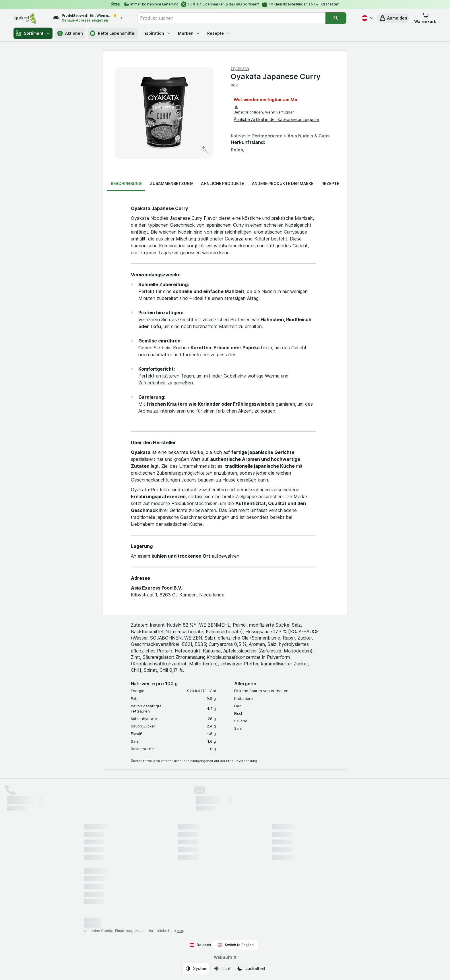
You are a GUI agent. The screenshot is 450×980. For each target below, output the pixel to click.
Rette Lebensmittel (113, 33)
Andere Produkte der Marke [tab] (283, 183)
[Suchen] (336, 18)
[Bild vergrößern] (205, 150)
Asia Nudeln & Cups (309, 136)
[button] (393, 18)
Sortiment (33, 33)
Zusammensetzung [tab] (171, 183)
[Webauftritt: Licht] (222, 969)
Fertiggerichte (267, 136)
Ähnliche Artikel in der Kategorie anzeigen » (276, 119)
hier (180, 931)
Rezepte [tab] (330, 183)
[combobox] (232, 18)
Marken (189, 33)
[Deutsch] (367, 18)
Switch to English (236, 945)
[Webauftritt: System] (196, 969)
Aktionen (70, 33)
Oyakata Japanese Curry (276, 76)
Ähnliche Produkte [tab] (222, 183)
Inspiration (157, 33)
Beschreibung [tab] (126, 183)
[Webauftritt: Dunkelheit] (251, 969)
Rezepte (219, 33)
